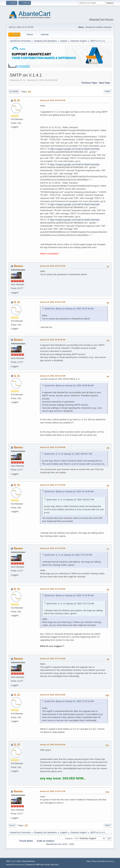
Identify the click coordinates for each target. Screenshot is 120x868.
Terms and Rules (98, 861)
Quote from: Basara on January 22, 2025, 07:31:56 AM (69, 596)
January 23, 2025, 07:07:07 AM (52, 791)
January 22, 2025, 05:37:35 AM (52, 266)
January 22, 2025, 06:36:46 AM (52, 340)
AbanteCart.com (54, 844)
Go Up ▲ (110, 861)
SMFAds (9, 865)
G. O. (17, 100)
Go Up (12, 826)
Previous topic (89, 83)
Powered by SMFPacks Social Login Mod (42, 865)
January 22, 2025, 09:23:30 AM (52, 695)
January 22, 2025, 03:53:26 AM (52, 100)
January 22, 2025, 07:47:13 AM (52, 659)
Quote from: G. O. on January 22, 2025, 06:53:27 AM (68, 454)
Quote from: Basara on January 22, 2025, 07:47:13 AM (69, 701)
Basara (18, 266)
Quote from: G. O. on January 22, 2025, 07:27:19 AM (68, 555)
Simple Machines (28, 861)
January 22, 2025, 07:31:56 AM (52, 548)
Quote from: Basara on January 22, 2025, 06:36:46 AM (69, 386)
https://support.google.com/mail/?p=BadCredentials (75, 149)
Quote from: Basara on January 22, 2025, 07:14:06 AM (69, 492)
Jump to (69, 838)
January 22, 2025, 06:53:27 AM (52, 376)
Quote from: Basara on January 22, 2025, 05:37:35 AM (69, 309)
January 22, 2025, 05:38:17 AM (52, 302)
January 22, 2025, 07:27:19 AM (52, 485)
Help (88, 861)
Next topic (105, 83)
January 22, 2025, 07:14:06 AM (52, 447)
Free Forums (20, 865)
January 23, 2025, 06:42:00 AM (52, 745)
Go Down (14, 92)
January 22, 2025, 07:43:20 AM (52, 589)
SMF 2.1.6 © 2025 (13, 861)
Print (108, 92)
